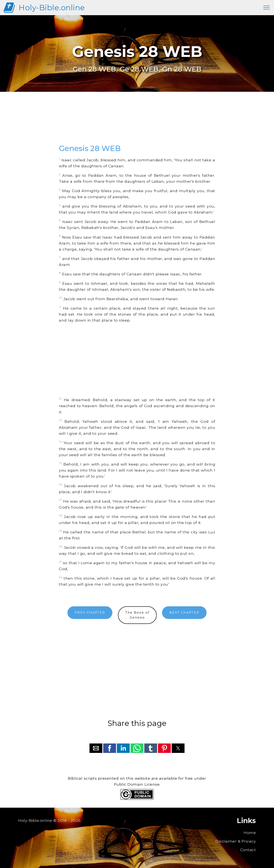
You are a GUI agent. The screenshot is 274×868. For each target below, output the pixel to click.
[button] (96, 748)
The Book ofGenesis (137, 615)
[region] (137, 123)
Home (250, 833)
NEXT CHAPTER (184, 613)
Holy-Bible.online (52, 8)
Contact (248, 850)
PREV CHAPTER (90, 613)
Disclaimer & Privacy (236, 841)
